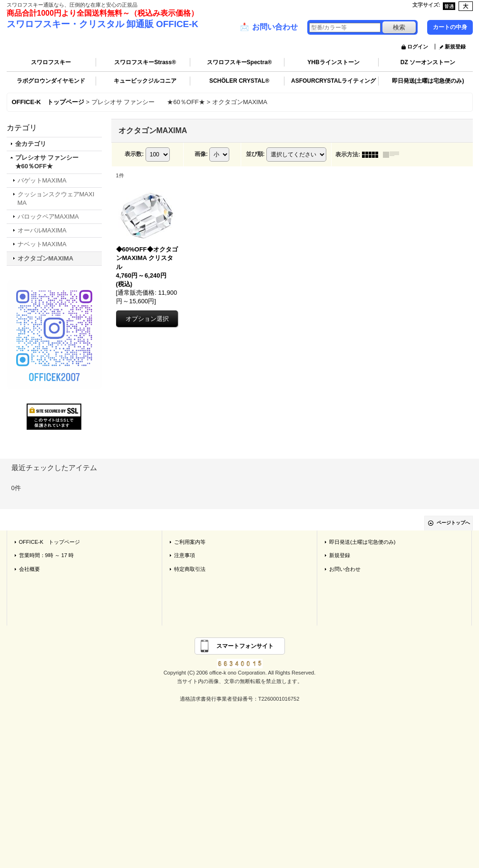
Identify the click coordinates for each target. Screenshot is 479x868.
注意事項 (185, 555)
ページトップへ (453, 523)
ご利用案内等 (190, 542)
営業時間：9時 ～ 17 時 (47, 555)
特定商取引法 (190, 569)
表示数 (134, 154)
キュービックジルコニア (145, 81)
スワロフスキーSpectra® (239, 62)
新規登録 (455, 47)
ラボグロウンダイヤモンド (51, 81)
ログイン (418, 47)
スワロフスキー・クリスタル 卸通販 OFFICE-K (103, 24)
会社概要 (29, 569)
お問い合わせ (269, 27)
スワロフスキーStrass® (145, 62)
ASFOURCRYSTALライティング (333, 81)
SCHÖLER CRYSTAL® (239, 81)
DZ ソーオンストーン (428, 62)
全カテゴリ (31, 144)
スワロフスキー (51, 62)
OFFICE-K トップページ (50, 542)
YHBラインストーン (333, 62)
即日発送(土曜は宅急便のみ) (428, 81)
